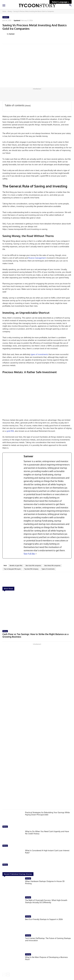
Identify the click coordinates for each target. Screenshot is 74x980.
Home (4, 11)
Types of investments (48, 569)
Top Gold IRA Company (31, 569)
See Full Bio (29, 554)
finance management (37, 258)
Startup (28, 878)
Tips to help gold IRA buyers (12, 569)
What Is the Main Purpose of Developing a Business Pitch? (46, 958)
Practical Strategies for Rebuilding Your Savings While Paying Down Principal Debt (47, 814)
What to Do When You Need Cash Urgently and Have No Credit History (47, 832)
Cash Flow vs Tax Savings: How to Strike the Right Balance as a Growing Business (35, 635)
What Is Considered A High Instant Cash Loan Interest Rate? (47, 852)
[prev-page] (4, 974)
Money (10, 11)
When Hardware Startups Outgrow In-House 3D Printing (45, 882)
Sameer (12, 34)
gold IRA (10, 431)
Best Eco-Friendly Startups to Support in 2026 (44, 919)
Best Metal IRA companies (52, 566)
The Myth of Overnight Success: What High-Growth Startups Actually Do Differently (46, 901)
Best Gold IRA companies (33, 566)
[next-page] (8, 974)
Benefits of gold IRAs (16, 566)
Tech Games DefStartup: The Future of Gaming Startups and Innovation (48, 939)
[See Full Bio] (36, 554)
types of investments (39, 354)
